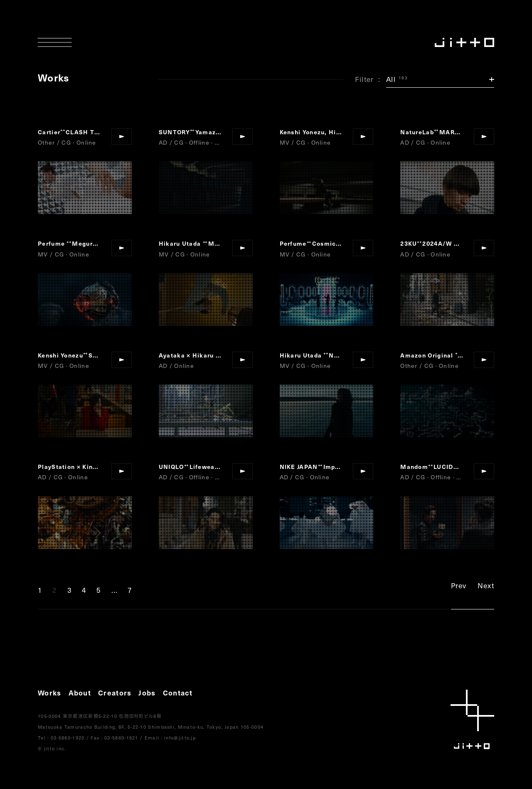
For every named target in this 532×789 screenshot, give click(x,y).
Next (486, 585)
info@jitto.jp (180, 738)
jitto (472, 719)
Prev (459, 585)
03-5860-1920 (68, 738)
